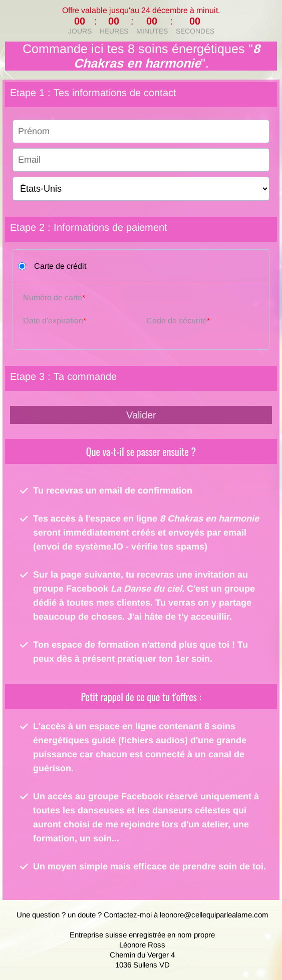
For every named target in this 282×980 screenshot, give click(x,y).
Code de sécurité (177, 321)
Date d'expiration (53, 321)
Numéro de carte (53, 298)
